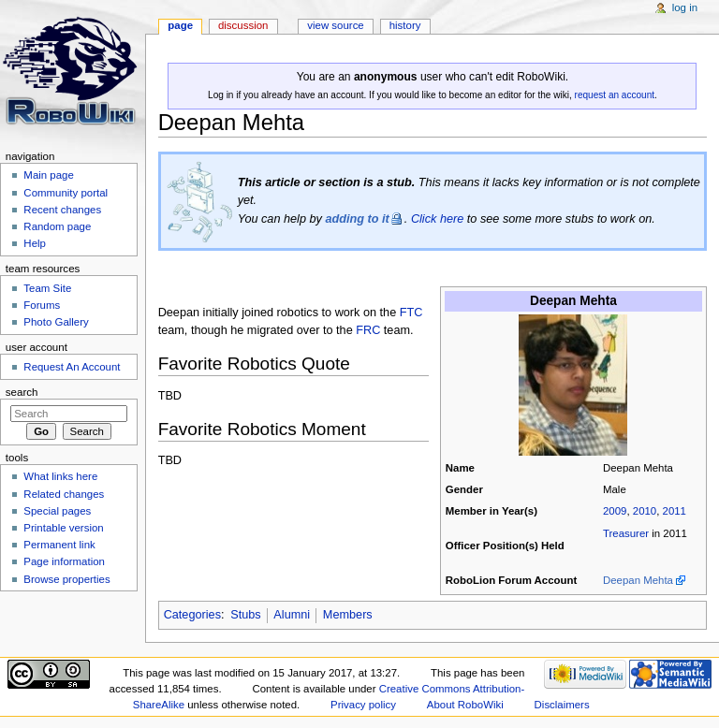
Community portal (66, 193)
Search (22, 392)
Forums (42, 305)
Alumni (292, 615)
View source (335, 25)
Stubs (245, 615)
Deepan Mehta (638, 580)
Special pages (57, 511)
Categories (192, 615)
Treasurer (626, 533)
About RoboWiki (465, 705)
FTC (411, 313)
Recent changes (62, 210)
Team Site (47, 288)
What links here (60, 476)
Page (180, 25)
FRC (368, 330)
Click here (437, 219)
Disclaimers (562, 705)
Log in (685, 7)
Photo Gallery (56, 322)
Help (35, 243)
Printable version (63, 528)
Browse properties (66, 579)
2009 (615, 511)
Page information (64, 561)
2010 (645, 511)
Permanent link (59, 545)
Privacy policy (363, 705)
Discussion (243, 25)
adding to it (357, 219)
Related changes (64, 494)
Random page (57, 226)
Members (348, 615)
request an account (615, 95)
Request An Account (72, 367)
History (405, 25)
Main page (49, 175)
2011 (675, 511)
